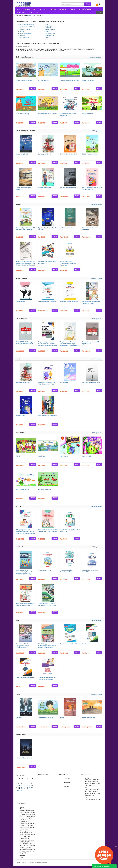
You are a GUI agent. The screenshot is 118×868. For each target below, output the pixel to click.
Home (19, 9)
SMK (47, 24)
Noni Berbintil (87, 456)
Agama (22, 28)
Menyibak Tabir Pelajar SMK (91, 382)
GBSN (31, 13)
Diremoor (19, 718)
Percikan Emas (20, 416)
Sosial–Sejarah (50, 30)
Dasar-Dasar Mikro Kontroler (25, 677)
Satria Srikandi (20, 302)
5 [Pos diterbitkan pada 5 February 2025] (21, 783)
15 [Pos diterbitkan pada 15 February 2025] (29, 785)
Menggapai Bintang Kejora (24, 758)
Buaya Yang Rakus (88, 80)
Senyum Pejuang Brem (45, 188)
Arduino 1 (85, 644)
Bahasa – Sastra (25, 30)
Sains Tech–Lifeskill (26, 33)
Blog (35, 9)
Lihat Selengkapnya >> (96, 57)
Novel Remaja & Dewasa (27, 26)
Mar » (22, 791)
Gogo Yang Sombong (22, 114)
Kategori (27, 9)
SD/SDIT (22, 35)
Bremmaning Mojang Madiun (69, 154)
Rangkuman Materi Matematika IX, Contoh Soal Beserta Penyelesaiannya (25, 572)
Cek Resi (53, 9)
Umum (48, 32)
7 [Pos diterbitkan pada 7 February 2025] (27, 783)
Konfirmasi (63, 9)
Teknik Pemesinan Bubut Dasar (70, 644)
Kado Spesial (64, 456)
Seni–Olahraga (24, 37)
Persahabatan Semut (45, 490)
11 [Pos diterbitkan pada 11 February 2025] (19, 785)
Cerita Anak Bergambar (27, 24)
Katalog (73, 9)
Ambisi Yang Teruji (22, 154)
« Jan (17, 791)
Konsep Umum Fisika (45, 570)
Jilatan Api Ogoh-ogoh (45, 154)
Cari (88, 4)
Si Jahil (18, 456)
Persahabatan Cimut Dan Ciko (48, 114)
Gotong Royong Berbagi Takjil (69, 80)
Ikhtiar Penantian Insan (90, 154)
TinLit (38, 13)
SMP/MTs (48, 28)
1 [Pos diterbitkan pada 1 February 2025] (29, 782)
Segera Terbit (21, 13)
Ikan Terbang (42, 456)
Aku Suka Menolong (22, 490)
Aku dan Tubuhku (44, 80)
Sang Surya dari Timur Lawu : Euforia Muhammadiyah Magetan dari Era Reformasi (69, 344)
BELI (33, 89)
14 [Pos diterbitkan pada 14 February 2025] (27, 785)
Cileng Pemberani (88, 114)
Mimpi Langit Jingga (88, 718)
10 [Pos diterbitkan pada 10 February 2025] (17, 785)
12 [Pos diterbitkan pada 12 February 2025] (22, 785)
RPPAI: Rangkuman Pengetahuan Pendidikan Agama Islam (68, 263)
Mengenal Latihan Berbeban (69, 302)
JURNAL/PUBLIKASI (86, 9)
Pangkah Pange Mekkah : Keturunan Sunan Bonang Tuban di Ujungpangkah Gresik (48, 344)
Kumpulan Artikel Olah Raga (47, 302)
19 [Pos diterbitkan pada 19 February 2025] (22, 787)
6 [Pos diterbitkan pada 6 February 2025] (24, 783)
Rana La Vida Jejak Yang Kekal (47, 416)
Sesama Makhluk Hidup (45, 718)
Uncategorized (50, 33)
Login (100, 13)
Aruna (62, 718)
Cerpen (22, 32)
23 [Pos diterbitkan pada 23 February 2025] (32, 787)
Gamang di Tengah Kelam (68, 188)
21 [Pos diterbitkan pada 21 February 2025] (27, 787)
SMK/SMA (48, 26)
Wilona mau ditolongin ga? (24, 80)
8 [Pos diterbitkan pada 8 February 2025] (29, 783)
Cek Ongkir (43, 9)
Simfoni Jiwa (64, 382)
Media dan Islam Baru (67, 228)
